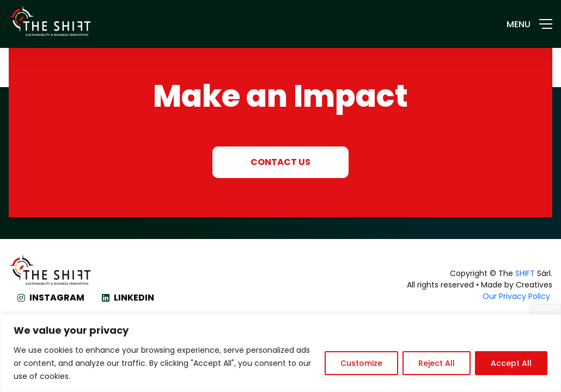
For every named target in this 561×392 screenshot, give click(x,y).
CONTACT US (280, 162)
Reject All (437, 363)
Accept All (511, 363)
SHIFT (525, 273)
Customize (361, 363)
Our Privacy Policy (517, 296)
